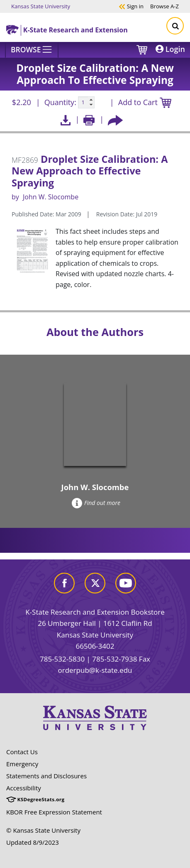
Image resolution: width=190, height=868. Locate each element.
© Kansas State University (43, 830)
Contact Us (22, 752)
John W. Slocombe (51, 197)
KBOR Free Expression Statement (54, 812)
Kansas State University (41, 6)
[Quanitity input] (86, 103)
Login (170, 49)
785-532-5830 (62, 659)
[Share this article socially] (115, 119)
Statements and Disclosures (46, 776)
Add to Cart (145, 103)
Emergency (22, 764)
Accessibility (24, 788)
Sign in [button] (131, 6)
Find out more (96, 503)
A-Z (164, 6)
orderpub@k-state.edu (95, 670)
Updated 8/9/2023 (33, 842)
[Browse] (32, 50)
